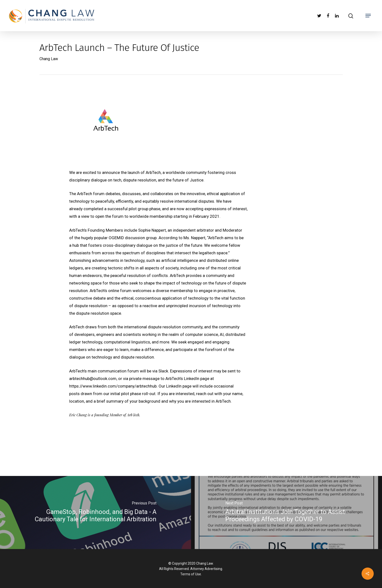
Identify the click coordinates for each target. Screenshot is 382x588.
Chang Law (49, 59)
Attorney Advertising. (207, 569)
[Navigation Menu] (368, 16)
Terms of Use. (191, 574)
